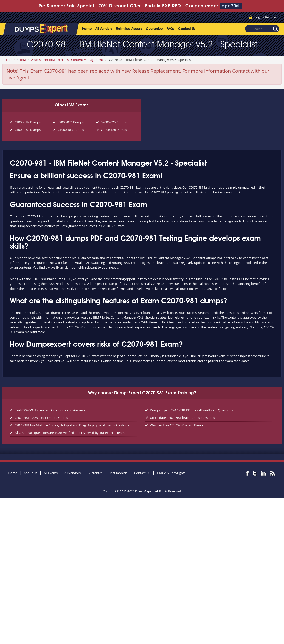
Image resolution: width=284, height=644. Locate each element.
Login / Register (266, 17)
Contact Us (187, 29)
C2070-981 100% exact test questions (41, 418)
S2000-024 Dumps (71, 122)
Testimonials (118, 473)
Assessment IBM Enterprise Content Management (67, 60)
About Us (30, 473)
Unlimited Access (129, 29)
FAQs (170, 29)
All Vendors (104, 29)
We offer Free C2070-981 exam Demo (176, 425)
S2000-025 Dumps (114, 122)
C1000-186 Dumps (114, 130)
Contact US (142, 473)
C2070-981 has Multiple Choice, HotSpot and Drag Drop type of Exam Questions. (72, 425)
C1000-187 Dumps (28, 122)
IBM (23, 60)
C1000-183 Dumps (71, 130)
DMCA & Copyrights (171, 473)
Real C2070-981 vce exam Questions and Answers (50, 410)
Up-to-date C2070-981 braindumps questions (182, 418)
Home (87, 29)
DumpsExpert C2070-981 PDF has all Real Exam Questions (191, 410)
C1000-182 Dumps (28, 130)
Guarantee (154, 29)
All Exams (51, 473)
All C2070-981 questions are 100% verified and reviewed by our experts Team (70, 433)
